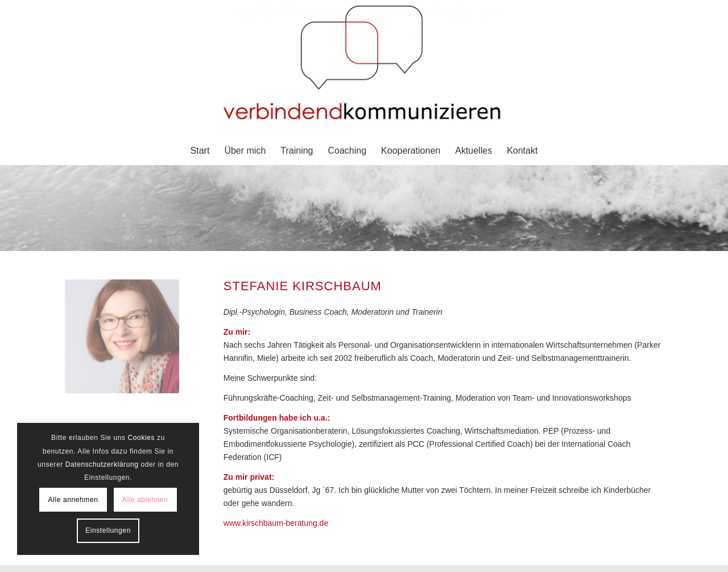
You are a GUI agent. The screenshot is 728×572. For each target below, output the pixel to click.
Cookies (142, 438)
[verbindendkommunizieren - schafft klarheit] (364, 65)
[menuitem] (200, 151)
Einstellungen (108, 530)
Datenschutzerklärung (102, 464)
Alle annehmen (73, 500)
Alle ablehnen (145, 500)
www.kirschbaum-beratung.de (276, 523)
